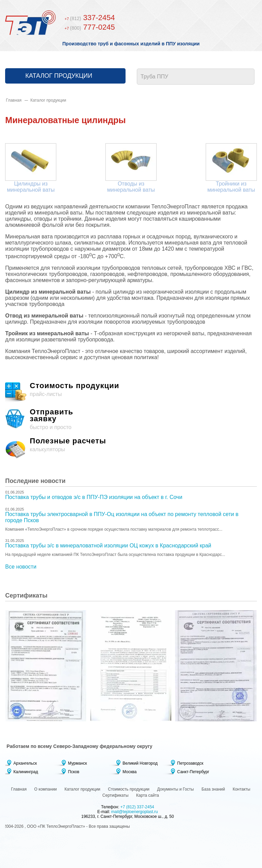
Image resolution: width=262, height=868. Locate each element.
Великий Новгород (140, 763)
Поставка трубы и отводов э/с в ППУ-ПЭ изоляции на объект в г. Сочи (94, 497)
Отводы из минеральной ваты (131, 187)
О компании (45, 789)
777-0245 (90, 27)
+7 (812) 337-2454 (137, 807)
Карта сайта (148, 795)
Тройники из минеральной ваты (231, 187)
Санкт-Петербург (193, 772)
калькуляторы (131, 448)
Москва (129, 772)
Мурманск (77, 763)
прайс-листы (131, 393)
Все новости (21, 567)
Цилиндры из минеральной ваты (31, 187)
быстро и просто (131, 419)
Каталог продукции (59, 76)
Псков (74, 772)
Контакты (242, 789)
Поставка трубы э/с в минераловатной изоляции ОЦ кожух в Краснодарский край (108, 546)
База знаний (213, 789)
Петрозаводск (190, 763)
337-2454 (90, 18)
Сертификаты (115, 795)
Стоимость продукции (129, 789)
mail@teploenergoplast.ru (135, 812)
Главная (14, 100)
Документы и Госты (176, 789)
